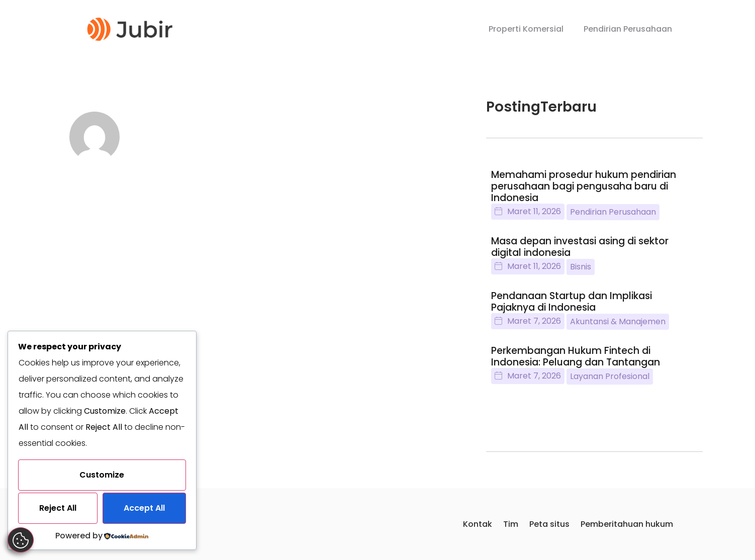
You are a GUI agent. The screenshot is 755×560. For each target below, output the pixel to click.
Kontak (478, 524)
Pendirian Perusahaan (628, 29)
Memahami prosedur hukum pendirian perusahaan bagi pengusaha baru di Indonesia (584, 187)
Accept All (144, 508)
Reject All (58, 508)
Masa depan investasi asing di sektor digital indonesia (580, 248)
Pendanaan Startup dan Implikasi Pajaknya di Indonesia (572, 303)
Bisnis (581, 268)
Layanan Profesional (610, 377)
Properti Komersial (526, 29)
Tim (511, 524)
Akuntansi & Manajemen (618, 322)
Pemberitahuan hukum (627, 524)
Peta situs (549, 524)
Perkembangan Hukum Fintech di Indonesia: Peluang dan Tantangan (576, 357)
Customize (102, 475)
